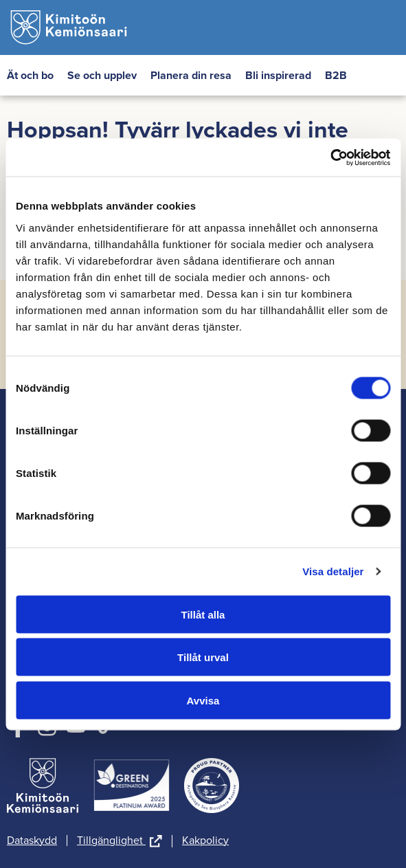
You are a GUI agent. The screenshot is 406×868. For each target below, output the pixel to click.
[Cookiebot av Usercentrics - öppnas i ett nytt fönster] (330, 157)
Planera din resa (191, 75)
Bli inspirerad (278, 75)
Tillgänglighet (120, 841)
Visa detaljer (333, 571)
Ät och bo (30, 75)
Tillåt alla (203, 614)
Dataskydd (32, 841)
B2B (336, 75)
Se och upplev (102, 75)
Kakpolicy (205, 841)
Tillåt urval (203, 657)
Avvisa (203, 700)
